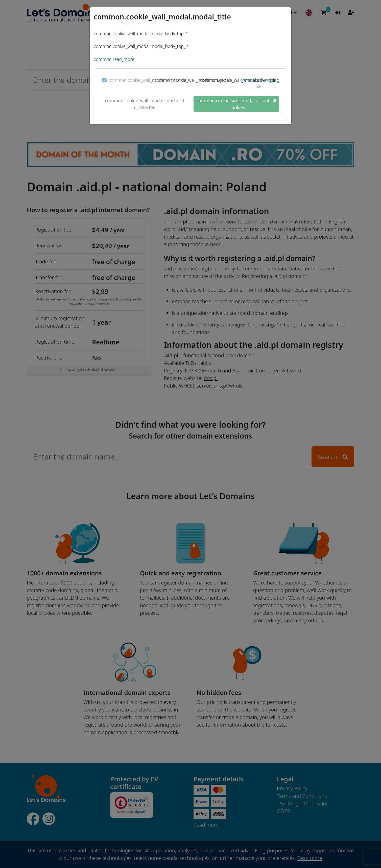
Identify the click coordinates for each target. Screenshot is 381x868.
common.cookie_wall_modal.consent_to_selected (145, 104)
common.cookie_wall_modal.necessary (147, 80)
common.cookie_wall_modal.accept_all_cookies (236, 104)
